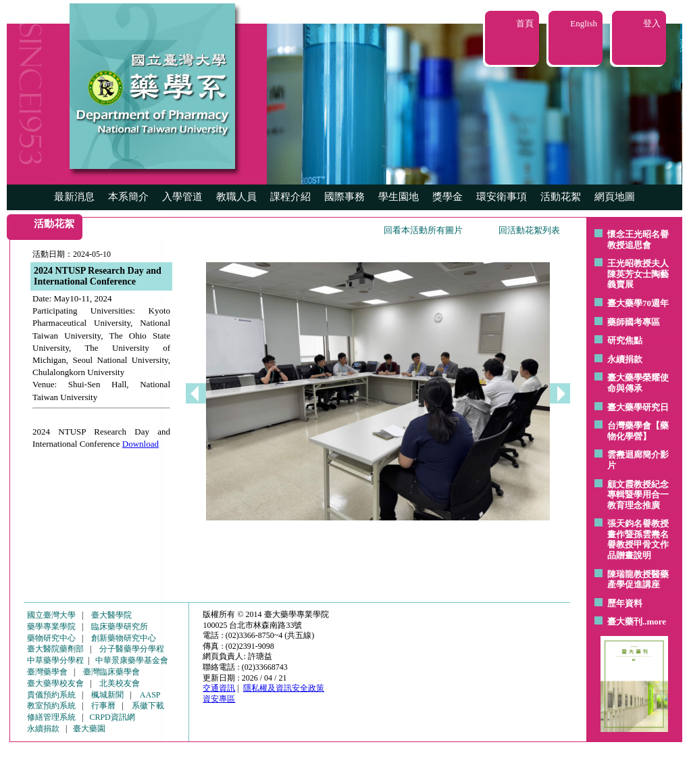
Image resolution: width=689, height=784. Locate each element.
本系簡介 (128, 197)
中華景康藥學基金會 (132, 660)
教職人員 (236, 197)
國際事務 (344, 197)
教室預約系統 (51, 706)
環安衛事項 (502, 197)
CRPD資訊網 (112, 717)
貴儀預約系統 (51, 695)
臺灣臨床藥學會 (111, 672)
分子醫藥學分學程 (132, 649)
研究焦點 (625, 340)
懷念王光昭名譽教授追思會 (638, 240)
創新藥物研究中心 (124, 638)
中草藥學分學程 (55, 660)
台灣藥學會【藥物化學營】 (638, 431)
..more (654, 621)
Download (141, 444)
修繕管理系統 (51, 717)
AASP (150, 695)
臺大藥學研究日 (638, 407)
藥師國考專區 (634, 322)
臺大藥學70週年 (638, 303)
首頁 (525, 23)
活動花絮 (561, 197)
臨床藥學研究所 (120, 627)
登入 (652, 23)
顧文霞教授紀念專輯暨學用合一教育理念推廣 (638, 495)
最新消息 (74, 197)
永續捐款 (625, 359)
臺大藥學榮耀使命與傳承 (638, 383)
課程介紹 (290, 197)
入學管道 (182, 197)
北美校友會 (120, 683)
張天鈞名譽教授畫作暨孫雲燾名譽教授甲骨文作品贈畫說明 (638, 539)
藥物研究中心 (51, 638)
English (584, 23)
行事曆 (103, 706)
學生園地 (399, 197)
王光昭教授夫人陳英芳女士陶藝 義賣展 (638, 274)
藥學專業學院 (51, 627)
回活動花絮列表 (529, 230)
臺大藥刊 (625, 621)
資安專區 (219, 699)
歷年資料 (625, 603)
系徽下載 (148, 706)
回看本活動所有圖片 (423, 230)
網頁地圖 (615, 197)
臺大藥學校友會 (55, 683)
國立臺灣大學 (51, 615)
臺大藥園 (89, 729)
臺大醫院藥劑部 (55, 649)
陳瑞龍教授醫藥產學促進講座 (638, 580)
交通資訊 (219, 688)
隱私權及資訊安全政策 (284, 688)
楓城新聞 (107, 695)
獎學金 (448, 197)
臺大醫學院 (111, 615)
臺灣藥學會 (47, 672)
